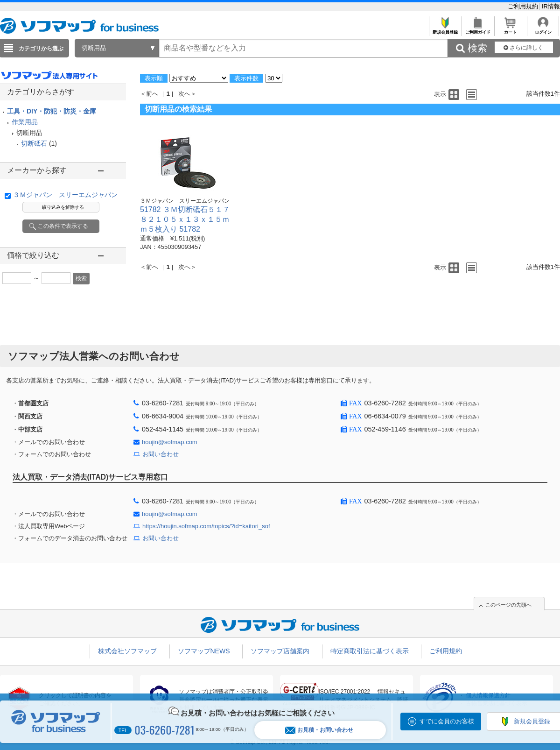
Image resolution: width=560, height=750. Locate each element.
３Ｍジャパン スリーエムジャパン (65, 195)
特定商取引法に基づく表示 (370, 651)
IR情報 (551, 6)
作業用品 (25, 122)
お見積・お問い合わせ (319, 730)
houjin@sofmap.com (170, 442)
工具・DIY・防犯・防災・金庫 (52, 111)
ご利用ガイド (478, 30)
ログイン (543, 30)
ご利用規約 (524, 6)
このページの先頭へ (508, 605)
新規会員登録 (445, 30)
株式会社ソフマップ (127, 651)
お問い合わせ (161, 454)
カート (510, 30)
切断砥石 (34, 143)
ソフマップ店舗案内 (280, 651)
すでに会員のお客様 (447, 721)
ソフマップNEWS (204, 651)
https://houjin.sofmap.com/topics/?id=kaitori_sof (206, 526)
